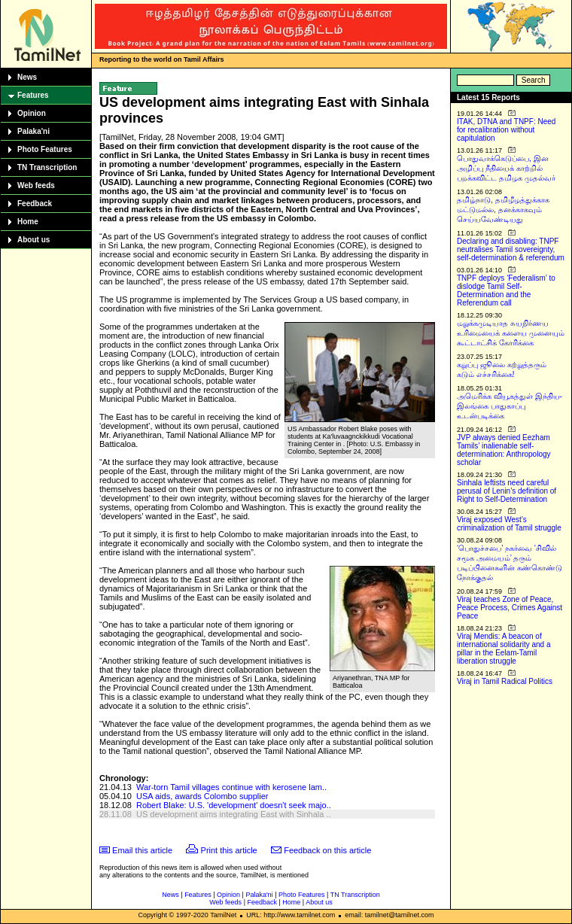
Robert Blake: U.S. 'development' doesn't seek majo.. (234, 805)
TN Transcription (47, 167)
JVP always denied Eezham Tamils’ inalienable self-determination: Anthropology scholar (504, 450)
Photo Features (45, 149)
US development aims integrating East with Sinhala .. (234, 814)
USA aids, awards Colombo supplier (202, 796)
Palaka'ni (33, 131)
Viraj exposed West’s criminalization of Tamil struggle (509, 524)
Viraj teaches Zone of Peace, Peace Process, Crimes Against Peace (510, 608)
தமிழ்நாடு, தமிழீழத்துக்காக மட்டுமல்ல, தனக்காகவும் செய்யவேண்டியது (503, 210)
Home (28, 222)
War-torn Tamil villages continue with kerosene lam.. (231, 787)
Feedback (35, 204)
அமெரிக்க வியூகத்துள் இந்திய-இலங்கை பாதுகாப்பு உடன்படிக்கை (510, 406)
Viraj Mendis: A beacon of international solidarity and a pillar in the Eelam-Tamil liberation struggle (504, 649)
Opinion (32, 113)
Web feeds (36, 185)
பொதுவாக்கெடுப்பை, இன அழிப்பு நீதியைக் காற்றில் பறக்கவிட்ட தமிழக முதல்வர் (506, 168)
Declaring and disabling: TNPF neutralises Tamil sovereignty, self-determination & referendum (511, 249)
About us (33, 240)
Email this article (142, 850)
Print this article (229, 850)
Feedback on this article (327, 850)
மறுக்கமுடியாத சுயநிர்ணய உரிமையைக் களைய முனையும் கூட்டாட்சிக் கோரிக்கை (511, 333)
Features (33, 95)
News (27, 77)
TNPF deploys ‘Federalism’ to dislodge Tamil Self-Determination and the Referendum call (506, 290)
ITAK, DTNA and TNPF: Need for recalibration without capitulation (506, 130)
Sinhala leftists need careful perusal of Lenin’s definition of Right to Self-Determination (507, 491)
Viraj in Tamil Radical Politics (505, 681)
